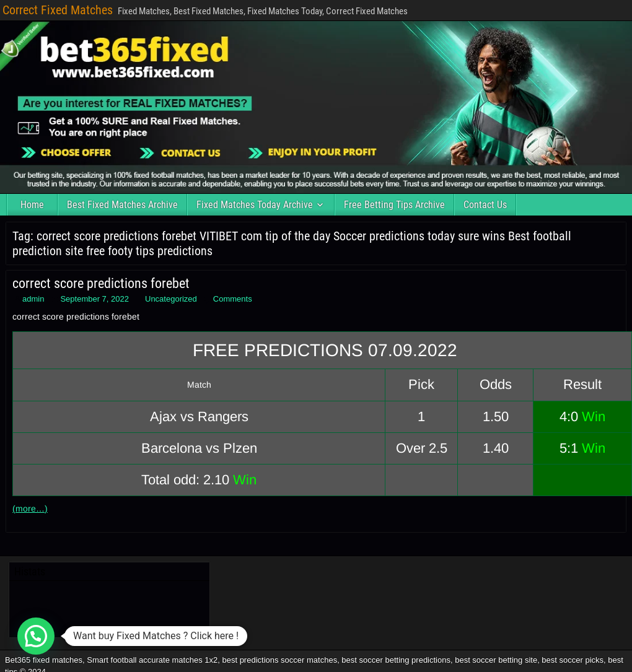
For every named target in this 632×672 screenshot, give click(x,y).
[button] (36, 636)
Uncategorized (171, 299)
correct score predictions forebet (101, 283)
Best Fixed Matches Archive (122, 205)
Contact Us (485, 205)
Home (32, 205)
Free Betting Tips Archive (394, 205)
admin (33, 299)
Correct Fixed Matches (58, 10)
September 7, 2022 (94, 299)
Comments (233, 299)
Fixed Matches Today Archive (255, 205)
